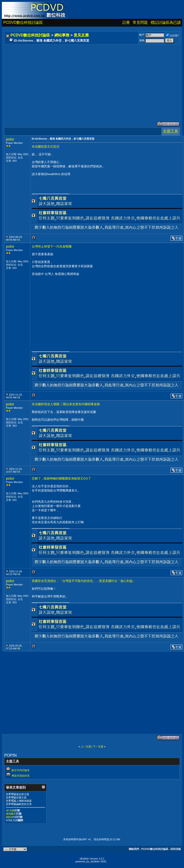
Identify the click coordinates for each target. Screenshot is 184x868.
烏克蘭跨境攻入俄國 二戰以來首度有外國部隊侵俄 (66, 404)
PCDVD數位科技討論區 (23, 22)
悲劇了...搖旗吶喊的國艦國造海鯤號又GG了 (61, 478)
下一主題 (98, 746)
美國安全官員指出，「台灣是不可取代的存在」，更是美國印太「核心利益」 (84, 581)
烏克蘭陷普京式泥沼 (46, 147)
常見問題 (140, 22)
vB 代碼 (10, 810)
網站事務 (62, 35)
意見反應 (81, 35)
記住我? (172, 35)
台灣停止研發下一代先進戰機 (52, 246)
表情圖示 (11, 814)
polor (10, 139)
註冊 (126, 22)
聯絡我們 (134, 849)
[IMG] (9, 817)
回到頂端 (176, 849)
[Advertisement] (74, 78)
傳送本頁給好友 (21, 776)
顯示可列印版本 (21, 770)
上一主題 (86, 746)
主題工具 (171, 131)
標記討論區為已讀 (166, 22)
